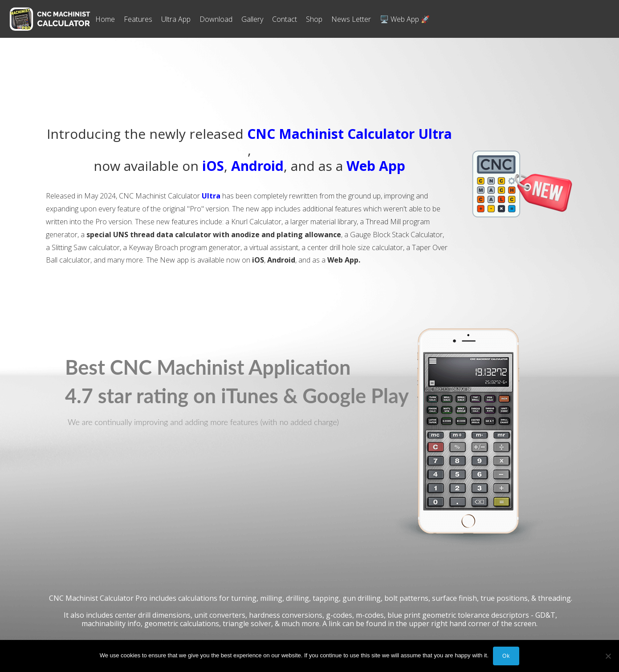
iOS (213, 166)
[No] (608, 656)
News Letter (351, 19)
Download (216, 19)
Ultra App (176, 19)
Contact (285, 19)
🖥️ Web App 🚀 (405, 19)
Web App (376, 166)
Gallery (252, 19)
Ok (506, 656)
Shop (314, 19)
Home (105, 19)
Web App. (344, 260)
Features (138, 19)
